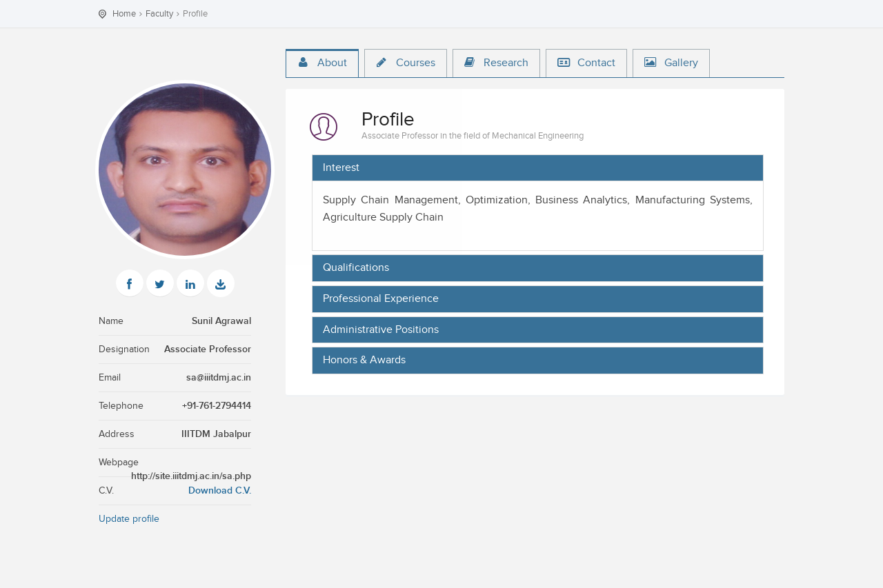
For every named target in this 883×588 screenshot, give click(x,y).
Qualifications (356, 268)
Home (124, 14)
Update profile (129, 519)
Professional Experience (381, 299)
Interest (341, 168)
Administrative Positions (381, 330)
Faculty (159, 14)
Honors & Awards (364, 361)
